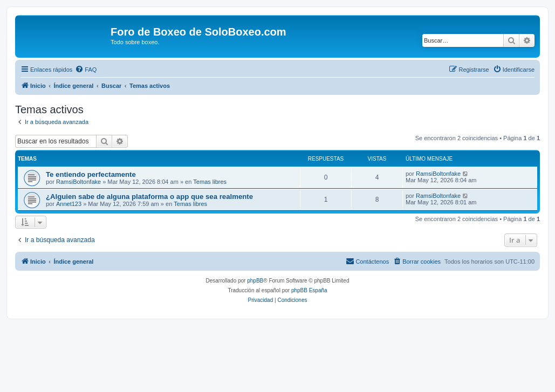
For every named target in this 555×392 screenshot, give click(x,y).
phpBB (255, 281)
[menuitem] (86, 70)
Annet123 (69, 204)
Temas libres (210, 182)
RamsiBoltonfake (78, 182)
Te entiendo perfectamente (91, 174)
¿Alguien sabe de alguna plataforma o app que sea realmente (149, 197)
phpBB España (309, 290)
